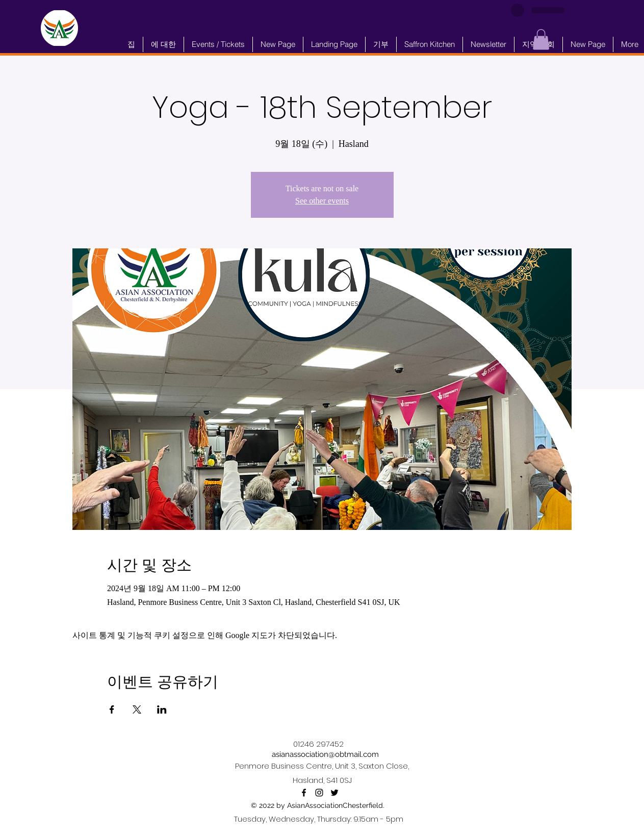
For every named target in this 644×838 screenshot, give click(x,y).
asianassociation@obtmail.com (325, 754)
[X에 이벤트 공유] (137, 709)
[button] (541, 40)
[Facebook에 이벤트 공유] (112, 709)
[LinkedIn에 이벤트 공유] (162, 709)
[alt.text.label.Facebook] (304, 793)
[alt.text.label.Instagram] (319, 793)
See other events (322, 201)
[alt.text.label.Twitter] (334, 793)
